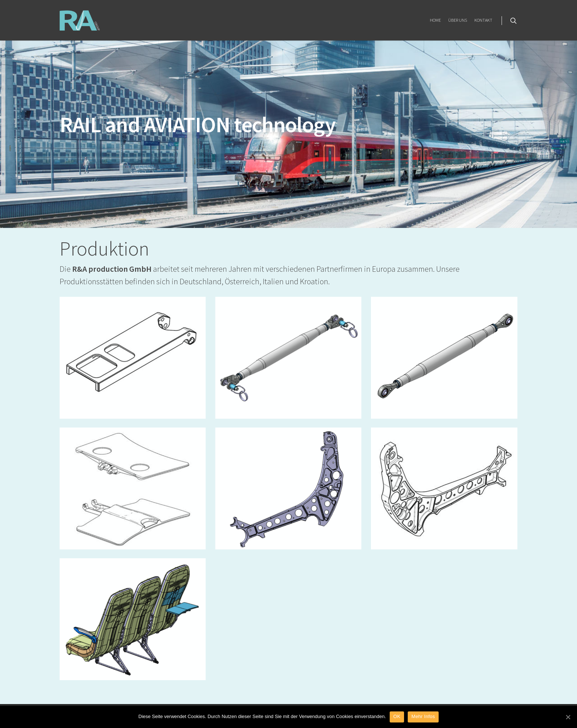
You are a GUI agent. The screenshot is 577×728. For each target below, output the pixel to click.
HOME (435, 20)
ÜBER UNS (458, 20)
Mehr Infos (423, 716)
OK (397, 716)
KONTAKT (483, 20)
